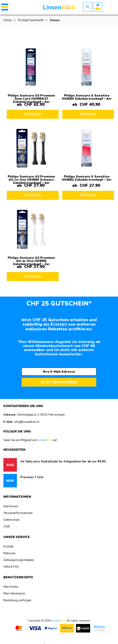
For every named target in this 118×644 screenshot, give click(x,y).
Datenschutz (12, 520)
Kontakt (8, 547)
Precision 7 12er (32, 477)
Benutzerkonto (98, 7)
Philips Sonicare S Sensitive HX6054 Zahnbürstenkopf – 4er (87, 97)
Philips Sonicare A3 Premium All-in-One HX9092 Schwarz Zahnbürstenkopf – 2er (31, 180)
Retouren (9, 553)
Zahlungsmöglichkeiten (19, 560)
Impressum (11, 506)
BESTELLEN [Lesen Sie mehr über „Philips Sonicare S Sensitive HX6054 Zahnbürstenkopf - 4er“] (88, 114)
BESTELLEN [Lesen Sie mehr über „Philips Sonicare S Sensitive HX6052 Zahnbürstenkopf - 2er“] (88, 195)
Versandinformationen (18, 513)
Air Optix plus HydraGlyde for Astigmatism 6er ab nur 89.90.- (64, 462)
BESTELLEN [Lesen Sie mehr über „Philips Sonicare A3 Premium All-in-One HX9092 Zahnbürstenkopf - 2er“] (33, 277)
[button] (4, 7)
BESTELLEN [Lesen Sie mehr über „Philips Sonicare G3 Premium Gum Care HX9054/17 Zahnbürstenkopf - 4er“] (33, 114)
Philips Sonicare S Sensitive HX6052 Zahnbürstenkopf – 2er (87, 178)
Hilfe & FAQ (11, 567)
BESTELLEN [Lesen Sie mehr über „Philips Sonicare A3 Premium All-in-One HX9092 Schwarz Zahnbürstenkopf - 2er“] (33, 195)
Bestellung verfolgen (17, 600)
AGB (7, 527)
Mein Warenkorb (14, 594)
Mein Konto (11, 587)
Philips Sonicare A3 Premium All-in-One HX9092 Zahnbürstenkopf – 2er (31, 261)
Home (7, 20)
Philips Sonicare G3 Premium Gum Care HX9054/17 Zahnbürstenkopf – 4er (31, 99)
